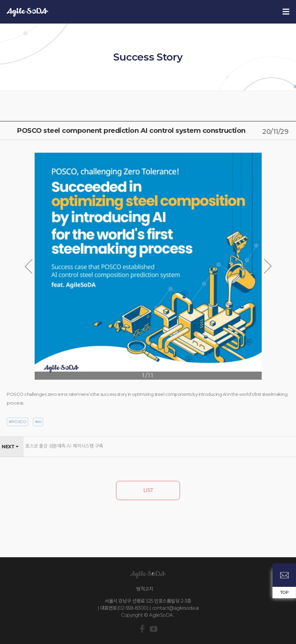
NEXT (8, 447)
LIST (148, 490)
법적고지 (145, 589)
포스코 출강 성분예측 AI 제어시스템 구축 (64, 446)
